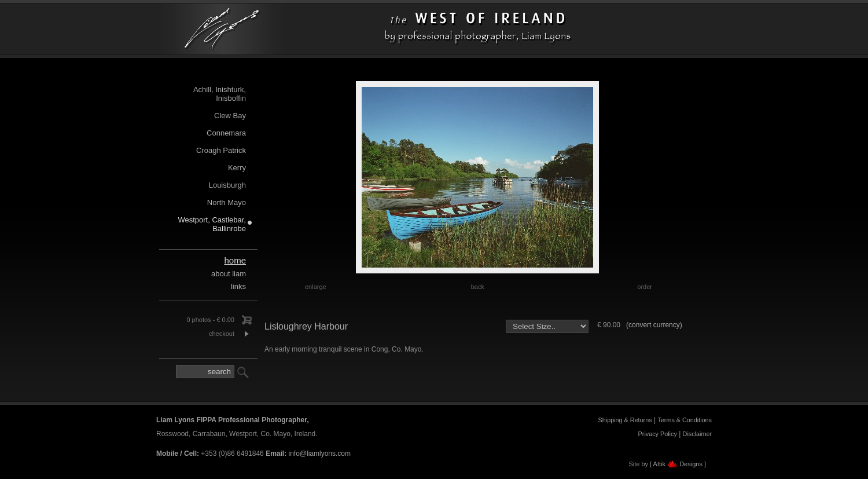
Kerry (237, 168)
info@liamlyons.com (319, 454)
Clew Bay (230, 116)
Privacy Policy (658, 434)
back (478, 287)
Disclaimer (697, 434)
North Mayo (227, 202)
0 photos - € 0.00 (210, 320)
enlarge (316, 287)
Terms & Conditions (685, 420)
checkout (222, 334)
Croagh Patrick (221, 150)
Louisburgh (227, 185)
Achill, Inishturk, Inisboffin (220, 94)
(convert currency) (654, 325)
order (645, 287)
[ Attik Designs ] (678, 464)
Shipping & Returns (625, 420)
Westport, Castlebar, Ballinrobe (212, 224)
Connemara (226, 133)
